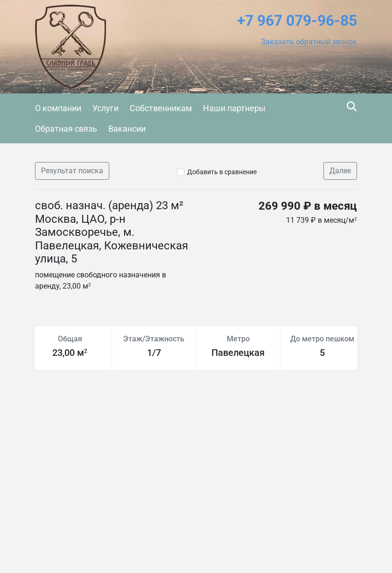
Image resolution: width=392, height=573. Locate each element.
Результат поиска (72, 171)
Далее (340, 171)
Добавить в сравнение (222, 172)
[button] (309, 42)
